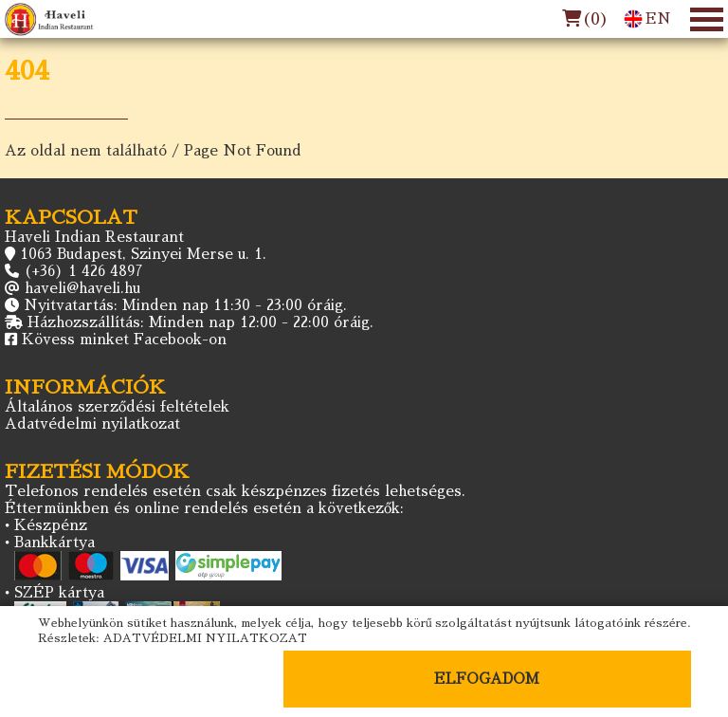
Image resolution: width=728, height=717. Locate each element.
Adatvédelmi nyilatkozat (92, 423)
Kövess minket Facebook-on (124, 339)
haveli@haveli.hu (82, 288)
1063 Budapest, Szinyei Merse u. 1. (143, 254)
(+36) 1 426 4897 (83, 271)
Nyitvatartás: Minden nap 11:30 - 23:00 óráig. (185, 305)
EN (647, 19)
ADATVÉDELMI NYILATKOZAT (205, 638)
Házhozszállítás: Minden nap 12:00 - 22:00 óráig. (200, 322)
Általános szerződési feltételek (117, 406)
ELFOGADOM (487, 679)
